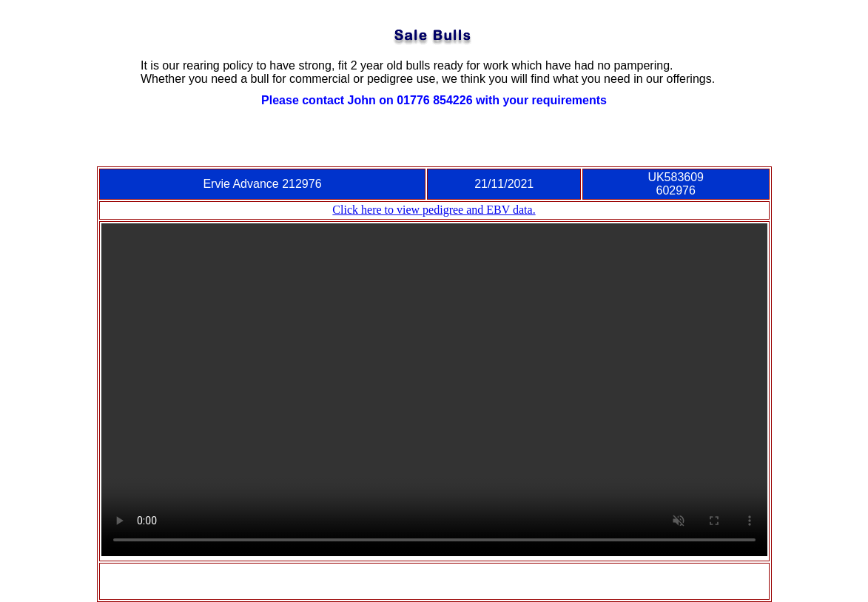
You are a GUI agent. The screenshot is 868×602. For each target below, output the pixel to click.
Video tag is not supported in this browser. (434, 390)
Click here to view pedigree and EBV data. (434, 210)
